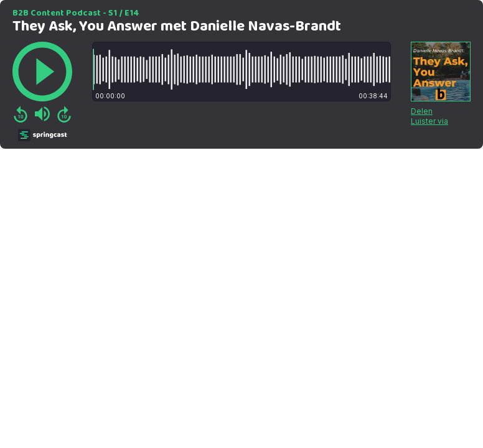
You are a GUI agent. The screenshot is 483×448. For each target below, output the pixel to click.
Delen (422, 111)
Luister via (429, 121)
